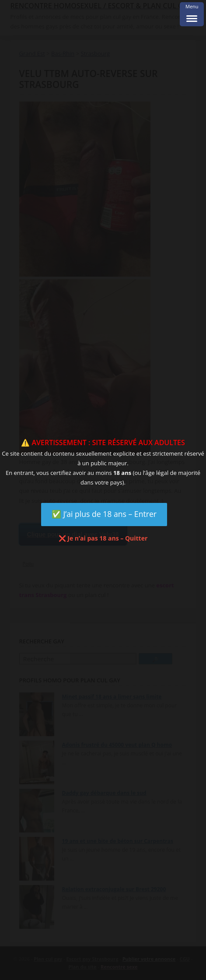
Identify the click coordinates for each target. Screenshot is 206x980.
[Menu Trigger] (192, 14)
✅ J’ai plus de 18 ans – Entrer (104, 514)
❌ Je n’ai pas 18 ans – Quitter (103, 538)
